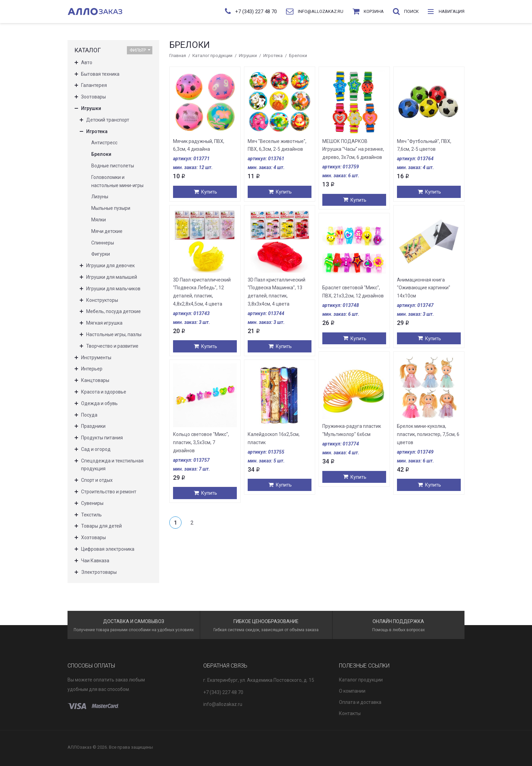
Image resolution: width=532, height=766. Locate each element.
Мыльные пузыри (111, 208)
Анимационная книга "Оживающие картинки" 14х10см (424, 288)
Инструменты (96, 358)
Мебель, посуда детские (113, 311)
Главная (178, 56)
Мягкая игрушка (104, 323)
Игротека (273, 56)
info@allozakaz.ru (223, 704)
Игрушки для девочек (110, 266)
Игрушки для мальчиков (113, 289)
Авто (87, 62)
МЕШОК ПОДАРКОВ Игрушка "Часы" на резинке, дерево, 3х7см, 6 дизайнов (353, 149)
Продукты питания (102, 438)
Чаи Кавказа (95, 561)
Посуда (89, 415)
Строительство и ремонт (109, 492)
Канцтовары (95, 380)
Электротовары (99, 572)
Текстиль (91, 515)
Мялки (99, 220)
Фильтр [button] (140, 50)
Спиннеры (103, 243)
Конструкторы (102, 300)
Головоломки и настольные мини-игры (117, 181)
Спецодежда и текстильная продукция (112, 465)
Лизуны (100, 197)
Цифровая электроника (108, 549)
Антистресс (104, 143)
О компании (352, 691)
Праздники (93, 426)
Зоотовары (93, 97)
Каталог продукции (212, 56)
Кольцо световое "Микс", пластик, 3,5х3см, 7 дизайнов (201, 442)
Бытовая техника (100, 74)
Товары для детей (101, 526)
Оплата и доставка (360, 702)
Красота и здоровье (104, 392)
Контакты (350, 713)
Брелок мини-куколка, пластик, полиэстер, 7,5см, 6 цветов (428, 434)
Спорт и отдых (97, 480)
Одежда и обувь (99, 403)
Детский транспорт (108, 120)
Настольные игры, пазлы (114, 334)
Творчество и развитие (112, 346)
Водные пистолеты (113, 166)
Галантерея (94, 85)
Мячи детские (107, 231)
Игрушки (248, 56)
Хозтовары (93, 537)
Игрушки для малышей (112, 277)
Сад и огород (96, 449)
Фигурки (101, 254)
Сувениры (92, 503)
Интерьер (92, 369)
